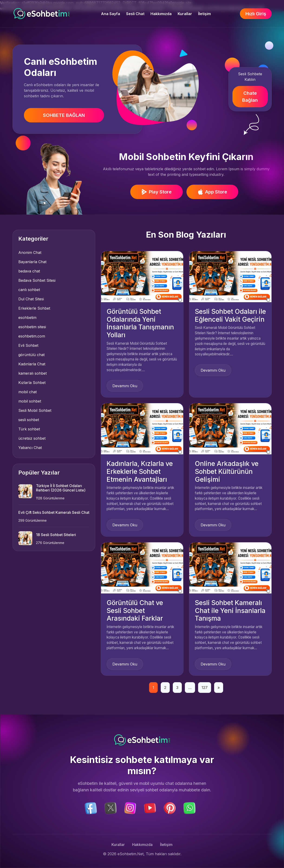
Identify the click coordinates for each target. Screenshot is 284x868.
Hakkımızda (161, 14)
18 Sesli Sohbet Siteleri (56, 535)
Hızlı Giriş (256, 14)
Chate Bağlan (250, 97)
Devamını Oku (125, 386)
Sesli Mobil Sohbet (35, 410)
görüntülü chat (31, 355)
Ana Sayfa (111, 14)
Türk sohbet (29, 429)
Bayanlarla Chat (32, 262)
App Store (212, 192)
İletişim (204, 14)
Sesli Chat (135, 14)
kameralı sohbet (33, 373)
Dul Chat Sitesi (31, 299)
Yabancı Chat (30, 448)
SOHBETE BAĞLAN (64, 115)
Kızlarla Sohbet (32, 383)
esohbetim (27, 318)
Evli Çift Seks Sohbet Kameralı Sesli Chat (54, 512)
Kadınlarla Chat (32, 364)
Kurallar (185, 14)
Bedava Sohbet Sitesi (37, 280)
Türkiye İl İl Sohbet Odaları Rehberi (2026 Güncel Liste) (61, 488)
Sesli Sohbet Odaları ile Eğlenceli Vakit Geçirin (230, 315)
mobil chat (28, 392)
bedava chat (29, 271)
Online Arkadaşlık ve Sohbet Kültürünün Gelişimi (227, 471)
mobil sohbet (30, 401)
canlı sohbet (29, 290)
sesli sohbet (29, 420)
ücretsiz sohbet (32, 438)
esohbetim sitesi (32, 327)
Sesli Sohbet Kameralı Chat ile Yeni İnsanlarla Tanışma (230, 611)
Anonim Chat (30, 252)
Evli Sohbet (28, 345)
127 (205, 688)
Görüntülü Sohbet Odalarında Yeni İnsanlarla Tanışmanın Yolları (140, 323)
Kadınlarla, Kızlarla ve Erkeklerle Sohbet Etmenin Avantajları (140, 471)
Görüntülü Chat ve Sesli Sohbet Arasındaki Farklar (135, 611)
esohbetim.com (32, 336)
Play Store (157, 192)
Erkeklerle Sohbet (34, 308)
